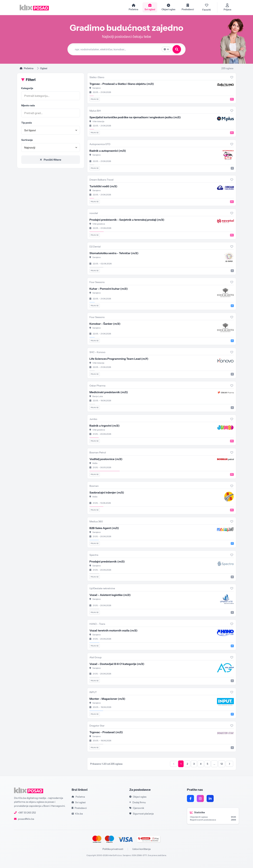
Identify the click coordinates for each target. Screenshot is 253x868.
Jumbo (93, 419)
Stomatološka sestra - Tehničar (114, 253)
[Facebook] (190, 798)
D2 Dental (95, 247)
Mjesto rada (28, 105)
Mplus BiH (95, 111)
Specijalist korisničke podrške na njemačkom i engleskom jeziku (135, 117)
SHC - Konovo (97, 352)
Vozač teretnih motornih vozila (113, 630)
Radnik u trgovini (104, 426)
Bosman (94, 486)
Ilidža (95, 463)
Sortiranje (27, 140)
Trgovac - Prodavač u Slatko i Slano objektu (122, 84)
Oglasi (44, 68)
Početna (27, 68)
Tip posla (27, 123)
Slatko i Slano (97, 77)
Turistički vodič (103, 186)
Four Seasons (97, 282)
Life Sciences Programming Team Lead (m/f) (119, 359)
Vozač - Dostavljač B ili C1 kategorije (117, 664)
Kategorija (27, 88)
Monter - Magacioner (107, 699)
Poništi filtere (51, 160)
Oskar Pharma (97, 386)
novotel (94, 213)
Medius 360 (96, 521)
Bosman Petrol (98, 452)
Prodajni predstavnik (107, 561)
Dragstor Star (97, 726)
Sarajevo (97, 88)
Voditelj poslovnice (106, 459)
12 (222, 764)
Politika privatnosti (113, 849)
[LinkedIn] (210, 798)
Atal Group (95, 657)
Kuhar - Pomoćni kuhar (109, 289)
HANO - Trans (97, 624)
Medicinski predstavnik (109, 392)
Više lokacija (98, 121)
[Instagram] (200, 798)
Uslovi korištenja (141, 849)
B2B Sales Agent (104, 528)
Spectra (94, 555)
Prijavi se (95, 99)
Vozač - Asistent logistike (110, 595)
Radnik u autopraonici (108, 151)
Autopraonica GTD (100, 144)
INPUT (93, 692)
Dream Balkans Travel (101, 180)
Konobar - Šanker (105, 324)
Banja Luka (98, 396)
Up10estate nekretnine (102, 588)
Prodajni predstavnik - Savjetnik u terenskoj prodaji (127, 220)
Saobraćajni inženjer (107, 492)
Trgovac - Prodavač (106, 732)
